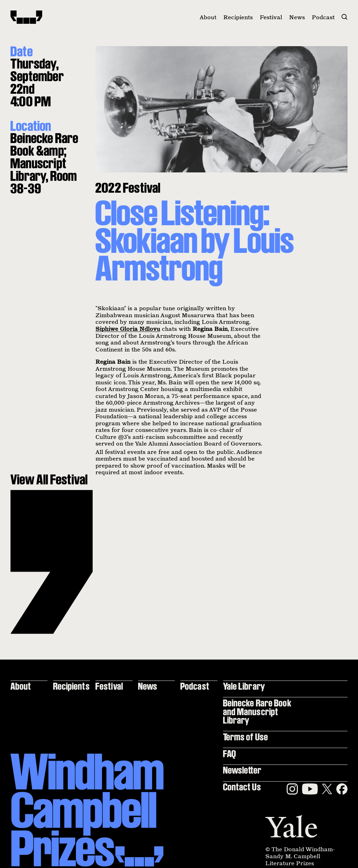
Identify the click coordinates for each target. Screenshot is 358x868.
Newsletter (242, 770)
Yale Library (244, 686)
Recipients (238, 17)
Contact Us (242, 787)
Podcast (323, 17)
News (297, 17)
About (208, 17)
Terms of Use (246, 737)
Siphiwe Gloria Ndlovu (128, 329)
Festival (271, 17)
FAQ (230, 753)
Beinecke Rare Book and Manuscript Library (257, 711)
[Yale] (291, 826)
